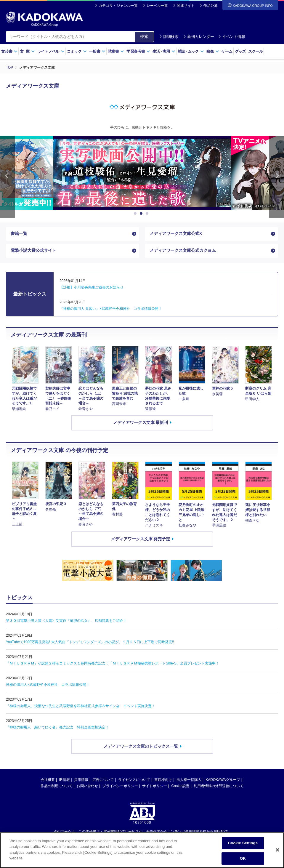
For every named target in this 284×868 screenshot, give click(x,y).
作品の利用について (57, 787)
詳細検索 (169, 37)
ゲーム (227, 51)
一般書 (97, 51)
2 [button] (142, 213)
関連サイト (186, 6)
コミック (77, 51)
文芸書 (9, 51)
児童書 (116, 51)
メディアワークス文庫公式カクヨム (183, 251)
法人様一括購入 (189, 781)
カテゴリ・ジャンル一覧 (118, 6)
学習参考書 (138, 51)
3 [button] (148, 213)
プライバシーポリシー (120, 787)
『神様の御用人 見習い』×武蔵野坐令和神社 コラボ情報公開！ (111, 310)
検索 (144, 36)
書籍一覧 (19, 234)
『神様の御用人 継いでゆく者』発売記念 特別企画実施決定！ (57, 728)
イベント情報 (232, 37)
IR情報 (65, 781)
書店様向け (163, 781)
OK (243, 858)
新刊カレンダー (199, 37)
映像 (213, 51)
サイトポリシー (155, 787)
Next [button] (277, 177)
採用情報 (81, 781)
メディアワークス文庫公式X (176, 234)
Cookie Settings (243, 843)
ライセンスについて (134, 781)
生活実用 (164, 51)
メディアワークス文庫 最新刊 (141, 423)
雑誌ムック (191, 51)
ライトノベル (51, 51)
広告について (103, 781)
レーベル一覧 (157, 6)
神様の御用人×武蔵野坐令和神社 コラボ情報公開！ (48, 685)
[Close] (277, 850)
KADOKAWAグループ (223, 781)
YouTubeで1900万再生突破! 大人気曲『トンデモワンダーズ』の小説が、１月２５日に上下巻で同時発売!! (90, 643)
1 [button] (136, 213)
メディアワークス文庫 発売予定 (141, 540)
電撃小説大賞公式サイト (33, 251)
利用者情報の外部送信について (219, 787)
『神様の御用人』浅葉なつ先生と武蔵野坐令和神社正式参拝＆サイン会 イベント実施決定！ (81, 707)
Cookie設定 (180, 787)
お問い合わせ (87, 787)
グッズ (240, 51)
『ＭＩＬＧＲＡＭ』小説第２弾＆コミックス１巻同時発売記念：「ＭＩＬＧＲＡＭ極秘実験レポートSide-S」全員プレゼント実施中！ (113, 664)
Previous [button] (7, 177)
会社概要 (48, 781)
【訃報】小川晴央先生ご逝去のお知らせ (92, 288)
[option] (142, 173)
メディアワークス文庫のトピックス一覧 (141, 747)
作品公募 (211, 6)
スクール (255, 51)
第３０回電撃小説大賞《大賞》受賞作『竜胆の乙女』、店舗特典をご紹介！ (66, 621)
